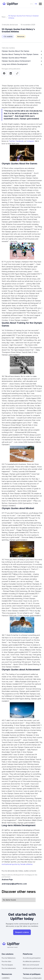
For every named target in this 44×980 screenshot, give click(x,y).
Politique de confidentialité (32, 978)
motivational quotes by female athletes (17, 864)
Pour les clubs (6, 961)
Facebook (20, 141)
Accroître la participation (32, 958)
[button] (40, 4)
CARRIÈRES (6, 978)
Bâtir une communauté (31, 965)
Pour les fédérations (9, 958)
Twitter (12, 141)
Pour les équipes (7, 965)
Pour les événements (9, 968)
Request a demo (22, 932)
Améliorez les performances (33, 968)
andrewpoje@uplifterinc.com (14, 884)
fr (36, 4)
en (31, 4)
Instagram (30, 141)
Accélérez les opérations (31, 961)
